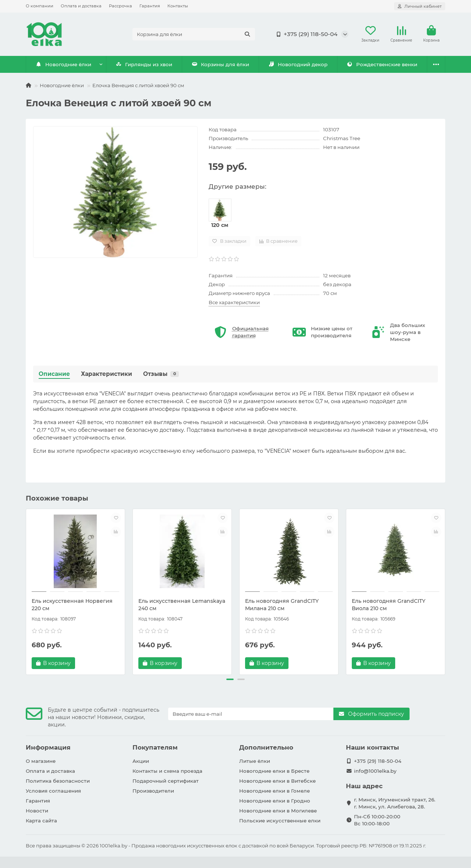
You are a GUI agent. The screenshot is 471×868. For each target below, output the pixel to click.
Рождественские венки (382, 64)
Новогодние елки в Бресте (274, 771)
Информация (48, 747)
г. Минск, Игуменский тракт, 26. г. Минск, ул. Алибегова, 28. (395, 803)
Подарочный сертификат (166, 781)
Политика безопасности (58, 781)
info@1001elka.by (375, 771)
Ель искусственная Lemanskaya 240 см (182, 605)
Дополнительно (266, 747)
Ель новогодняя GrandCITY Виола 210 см (389, 605)
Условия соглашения (53, 791)
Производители (153, 791)
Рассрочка (121, 6)
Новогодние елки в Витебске (277, 781)
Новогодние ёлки (64, 64)
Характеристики (107, 374)
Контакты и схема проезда (167, 771)
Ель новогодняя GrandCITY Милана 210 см (282, 605)
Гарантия (150, 6)
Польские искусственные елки (280, 821)
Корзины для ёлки (220, 64)
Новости (37, 811)
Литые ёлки (255, 761)
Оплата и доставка (81, 6)
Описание (54, 374)
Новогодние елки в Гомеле (275, 791)
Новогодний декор (298, 64)
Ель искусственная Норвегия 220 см (72, 605)
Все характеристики (234, 302)
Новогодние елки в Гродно (275, 801)
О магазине (41, 761)
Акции (141, 761)
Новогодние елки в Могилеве (278, 811)
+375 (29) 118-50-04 (305, 34)
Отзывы (161, 374)
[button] (230, 679)
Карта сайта (41, 821)
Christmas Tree (342, 138)
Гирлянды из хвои (144, 64)
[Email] (251, 714)
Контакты (178, 6)
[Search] (194, 34)
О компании (40, 6)
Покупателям (155, 747)
